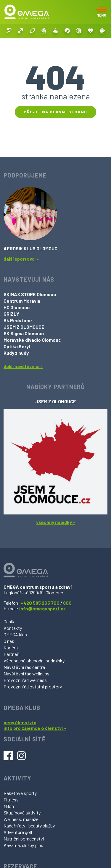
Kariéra (11, 647)
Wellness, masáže (21, 819)
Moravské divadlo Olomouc (32, 340)
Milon (9, 806)
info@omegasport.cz (42, 608)
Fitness (11, 800)
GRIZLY (11, 314)
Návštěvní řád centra (24, 667)
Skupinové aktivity (22, 813)
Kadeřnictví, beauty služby (29, 826)
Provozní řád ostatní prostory (33, 687)
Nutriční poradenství (24, 839)
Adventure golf (18, 832)
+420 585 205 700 (40, 603)
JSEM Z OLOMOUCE (24, 327)
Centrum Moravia (22, 301)
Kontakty (13, 628)
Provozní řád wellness (25, 680)
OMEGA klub (15, 634)
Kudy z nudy (16, 353)
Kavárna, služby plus (23, 845)
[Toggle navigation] (101, 12)
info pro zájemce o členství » (35, 728)
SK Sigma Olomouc (24, 333)
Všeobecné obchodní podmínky (34, 660)
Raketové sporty (20, 793)
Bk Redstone (18, 320)
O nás (9, 641)
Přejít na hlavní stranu (55, 112)
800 (67, 603)
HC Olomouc (17, 307)
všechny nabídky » (56, 522)
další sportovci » (21, 259)
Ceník (9, 621)
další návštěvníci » (23, 366)
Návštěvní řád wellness (26, 673)
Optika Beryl (17, 346)
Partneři (12, 654)
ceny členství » (20, 722)
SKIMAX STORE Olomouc (30, 294)
